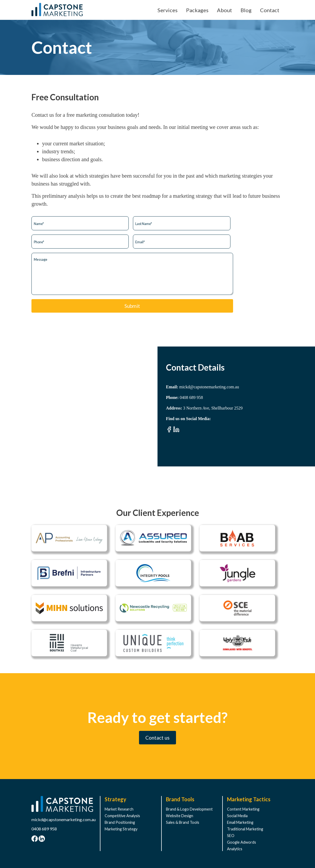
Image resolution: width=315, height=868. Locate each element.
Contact (270, 10)
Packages (197, 10)
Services (168, 10)
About (224, 10)
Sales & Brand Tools (183, 822)
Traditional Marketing (245, 829)
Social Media (237, 816)
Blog (246, 10)
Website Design (180, 816)
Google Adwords (242, 842)
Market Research (119, 809)
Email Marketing (240, 822)
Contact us (157, 738)
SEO (231, 836)
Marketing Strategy (121, 829)
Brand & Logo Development (189, 809)
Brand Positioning (120, 822)
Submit (132, 306)
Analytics (235, 849)
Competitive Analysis (122, 816)
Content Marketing (243, 809)
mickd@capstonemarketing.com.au (64, 819)
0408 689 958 (44, 829)
